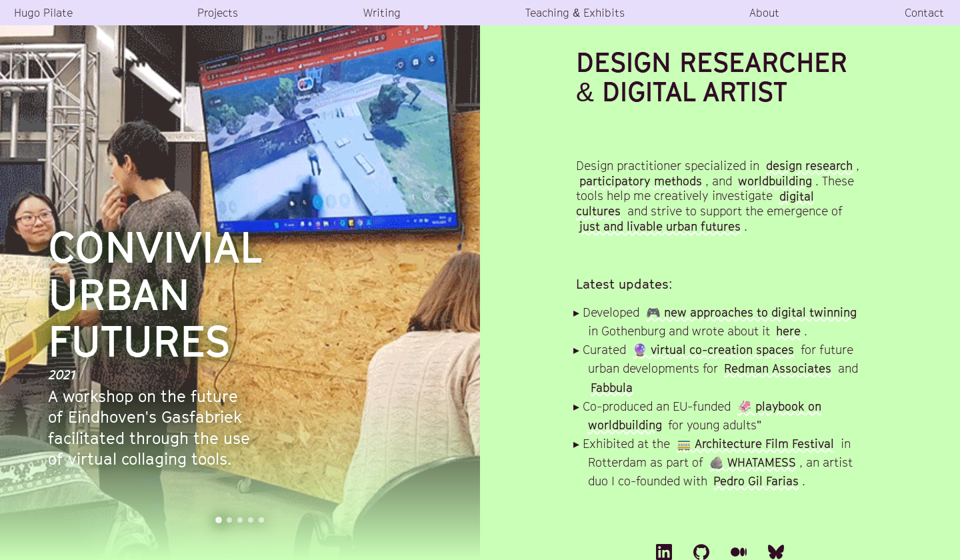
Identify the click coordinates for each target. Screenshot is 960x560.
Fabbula (612, 387)
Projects (218, 12)
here (788, 331)
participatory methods (641, 181)
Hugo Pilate (43, 12)
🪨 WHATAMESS (753, 462)
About (764, 12)
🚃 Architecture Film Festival (755, 444)
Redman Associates (778, 368)
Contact (924, 12)
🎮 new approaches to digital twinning (751, 312)
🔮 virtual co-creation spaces (713, 350)
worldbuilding (775, 181)
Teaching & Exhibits (575, 12)
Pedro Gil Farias (756, 481)
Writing (382, 12)
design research (809, 166)
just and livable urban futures (660, 226)
